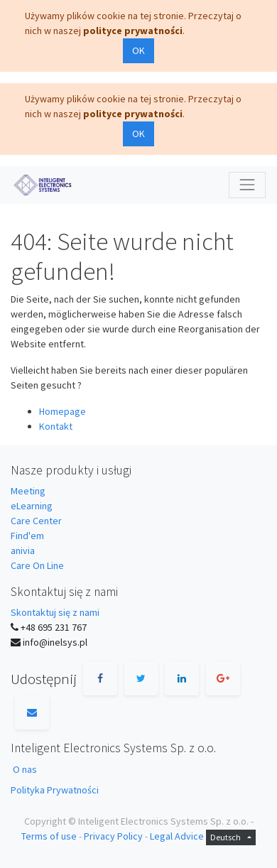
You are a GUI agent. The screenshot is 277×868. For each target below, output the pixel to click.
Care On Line (37, 565)
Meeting (28, 491)
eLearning (32, 506)
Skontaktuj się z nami (55, 612)
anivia (23, 550)
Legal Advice (177, 836)
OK (138, 50)
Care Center (36, 521)
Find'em (27, 536)
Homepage (63, 411)
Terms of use (49, 836)
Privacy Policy (113, 836)
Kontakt (56, 426)
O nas (25, 769)
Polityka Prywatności (55, 790)
